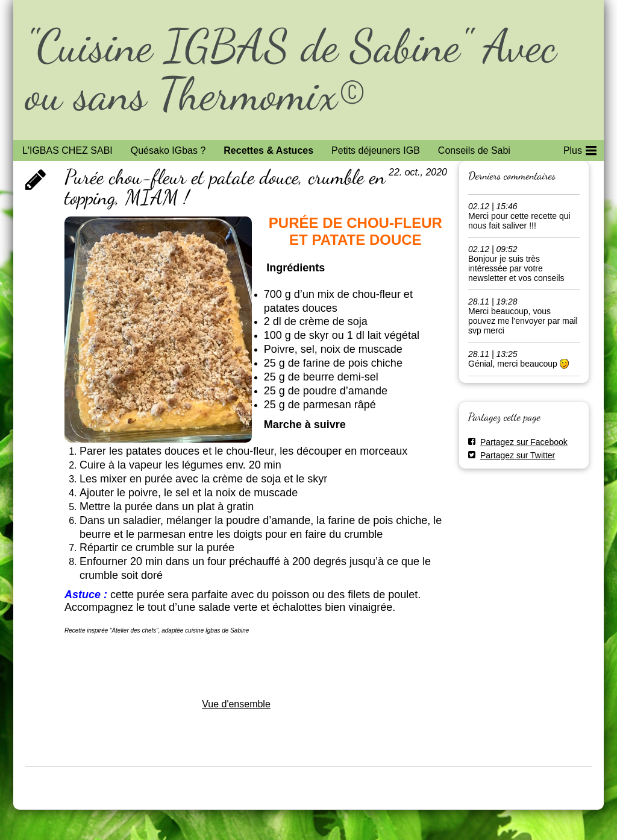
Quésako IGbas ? (168, 150)
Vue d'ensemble (236, 704)
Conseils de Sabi (474, 150)
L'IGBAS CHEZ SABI (67, 150)
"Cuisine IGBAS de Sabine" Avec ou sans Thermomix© (291, 70)
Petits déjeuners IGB (376, 150)
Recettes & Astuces (268, 150)
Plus (580, 148)
